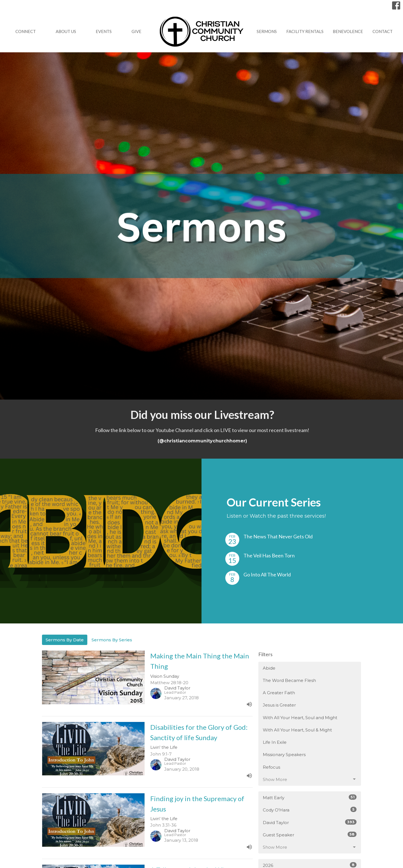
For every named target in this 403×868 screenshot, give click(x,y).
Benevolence (348, 31)
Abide (269, 668)
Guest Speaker (310, 835)
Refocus (271, 767)
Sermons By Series (112, 640)
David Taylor (310, 822)
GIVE (136, 31)
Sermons (267, 31)
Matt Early (310, 797)
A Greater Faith (279, 693)
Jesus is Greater (279, 705)
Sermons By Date (65, 640)
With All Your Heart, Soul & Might (297, 730)
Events (104, 31)
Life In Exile (275, 742)
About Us (66, 31)
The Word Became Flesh (289, 680)
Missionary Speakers (284, 755)
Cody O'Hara (310, 810)
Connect (26, 31)
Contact (383, 31)
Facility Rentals (305, 31)
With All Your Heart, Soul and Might (300, 718)
